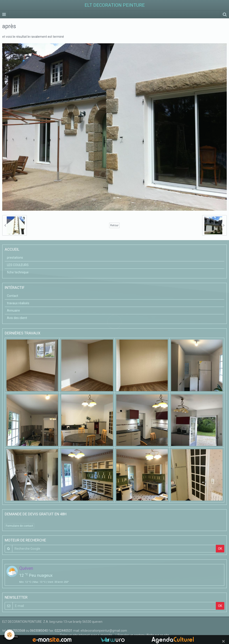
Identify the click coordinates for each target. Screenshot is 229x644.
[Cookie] (10, 635)
